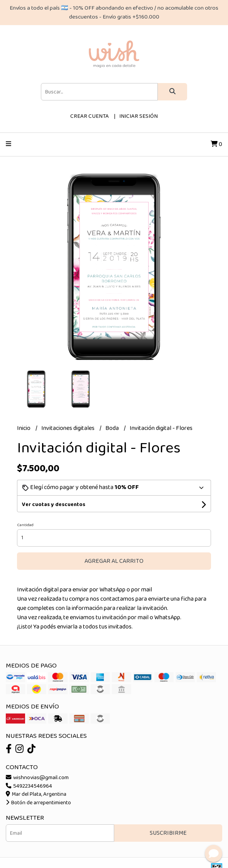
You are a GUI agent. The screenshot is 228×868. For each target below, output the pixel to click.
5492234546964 (29, 786)
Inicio (24, 428)
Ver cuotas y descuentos (54, 504)
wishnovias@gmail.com (37, 778)
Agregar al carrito (114, 561)
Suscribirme (168, 833)
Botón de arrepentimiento (38, 803)
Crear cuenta (90, 116)
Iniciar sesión (138, 116)
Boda (113, 428)
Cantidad (25, 525)
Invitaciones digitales (68, 428)
